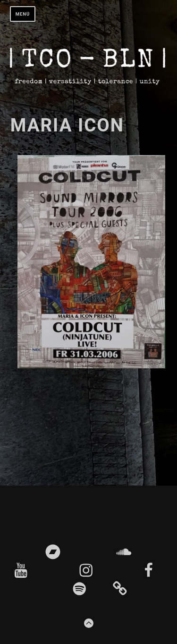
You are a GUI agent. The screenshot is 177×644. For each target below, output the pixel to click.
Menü (23, 14)
